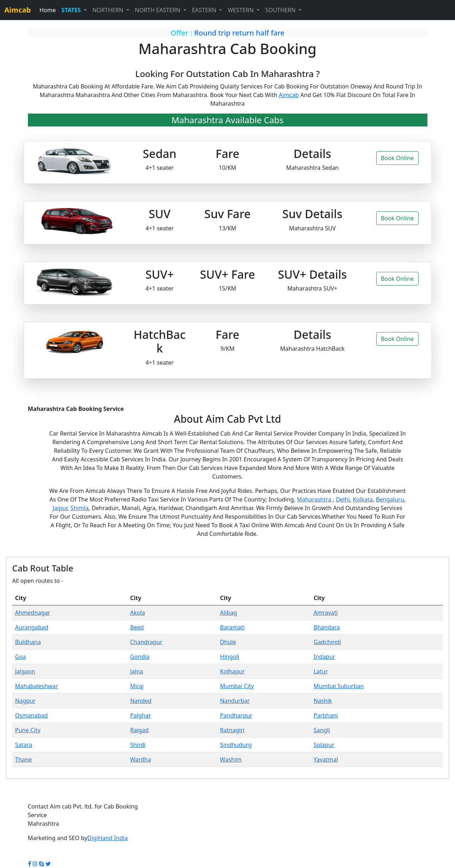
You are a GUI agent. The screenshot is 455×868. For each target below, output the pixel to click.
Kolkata (363, 499)
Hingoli (230, 657)
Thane (23, 759)
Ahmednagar (33, 613)
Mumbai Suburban (339, 686)
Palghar (140, 715)
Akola (137, 613)
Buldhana (28, 642)
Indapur (324, 657)
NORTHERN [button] (109, 10)
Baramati (232, 627)
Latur (321, 671)
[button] (74, 10)
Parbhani (326, 715)
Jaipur (60, 508)
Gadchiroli (327, 642)
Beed (137, 627)
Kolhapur (233, 671)
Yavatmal (326, 759)
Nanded (141, 701)
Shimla (80, 508)
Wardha (141, 759)
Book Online (397, 158)
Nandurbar (235, 701)
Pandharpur (236, 715)
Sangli (322, 730)
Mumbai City (237, 686)
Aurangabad (32, 627)
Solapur (324, 745)
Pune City (28, 730)
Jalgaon (25, 671)
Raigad (139, 730)
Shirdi (138, 745)
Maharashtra (315, 499)
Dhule (228, 642)
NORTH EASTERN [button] (159, 10)
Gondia (140, 657)
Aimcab (289, 95)
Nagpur (25, 701)
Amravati (326, 613)
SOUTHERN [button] (281, 10)
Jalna (136, 671)
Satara (24, 745)
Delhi (343, 499)
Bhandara (327, 627)
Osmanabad (32, 715)
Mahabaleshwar (37, 686)
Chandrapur (146, 642)
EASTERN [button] (205, 10)
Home (48, 10)
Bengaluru (390, 499)
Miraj (137, 686)
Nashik (323, 701)
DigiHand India (108, 838)
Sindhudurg (236, 745)
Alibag (229, 613)
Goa (20, 657)
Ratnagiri (232, 730)
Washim (231, 759)
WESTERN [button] (241, 10)
